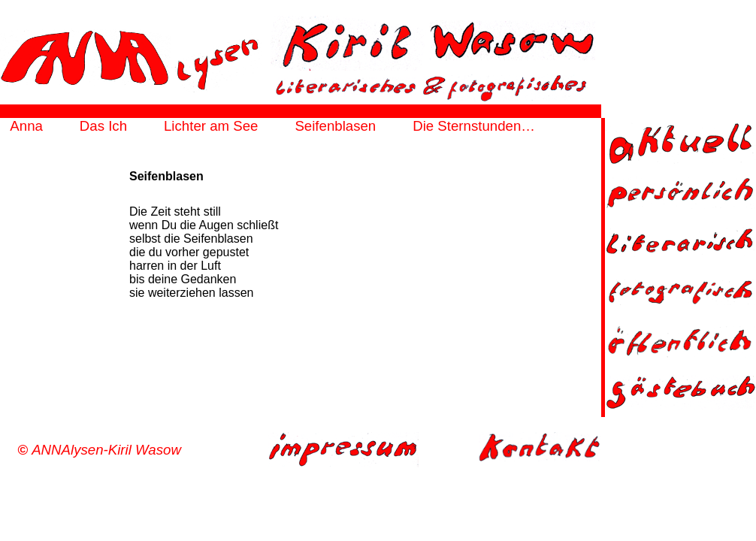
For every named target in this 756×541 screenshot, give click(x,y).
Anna (26, 126)
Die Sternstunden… (474, 126)
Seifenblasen (335, 126)
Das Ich (103, 126)
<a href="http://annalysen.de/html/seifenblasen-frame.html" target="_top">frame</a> (301, 264)
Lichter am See (211, 126)
